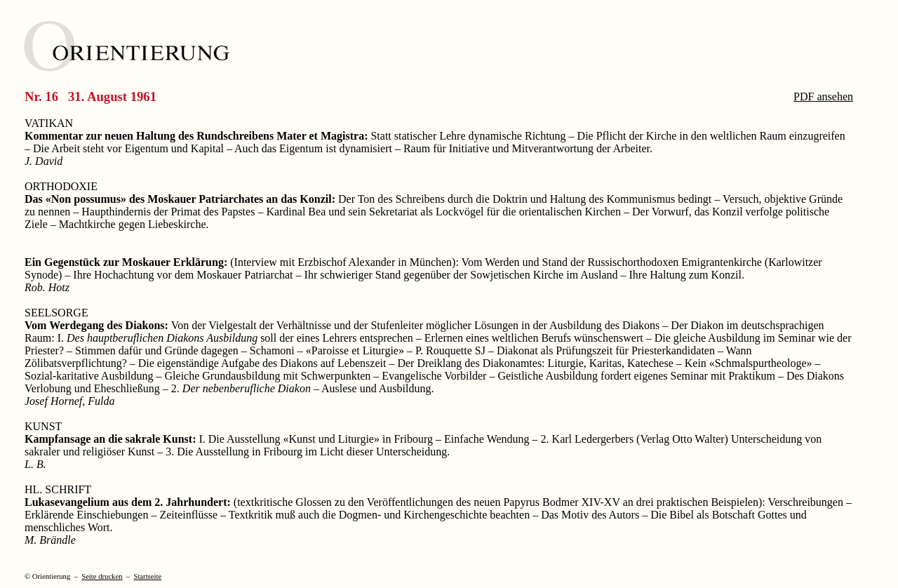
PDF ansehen (823, 96)
